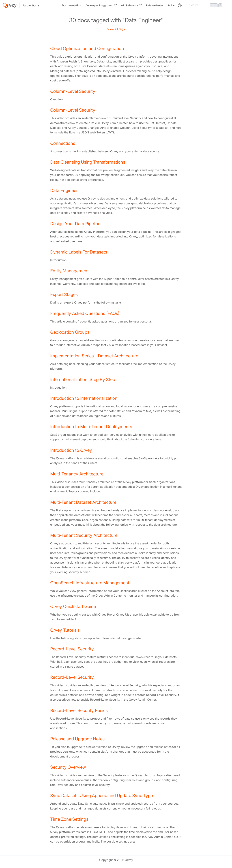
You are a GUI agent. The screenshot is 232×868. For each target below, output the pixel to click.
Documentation (72, 5)
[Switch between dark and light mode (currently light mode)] (180, 5)
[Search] (206, 5)
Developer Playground (101, 5)
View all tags (116, 29)
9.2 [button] (170, 5)
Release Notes (155, 5)
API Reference (131, 5)
